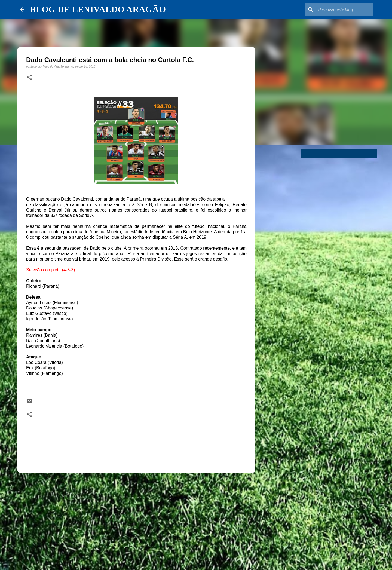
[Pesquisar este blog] (345, 10)
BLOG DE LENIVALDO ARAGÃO (98, 9)
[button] (29, 78)
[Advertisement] (136, 519)
